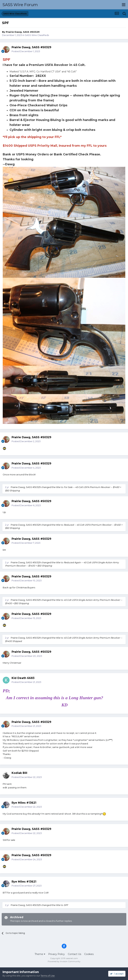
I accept (117, 974)
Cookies (89, 954)
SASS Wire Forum (20, 5)
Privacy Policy (57, 954)
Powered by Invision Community (64, 961)
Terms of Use (48, 976)
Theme (40, 954)
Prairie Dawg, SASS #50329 (23, 32)
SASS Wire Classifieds (37, 35)
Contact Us (74, 954)
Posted (26, 51)
